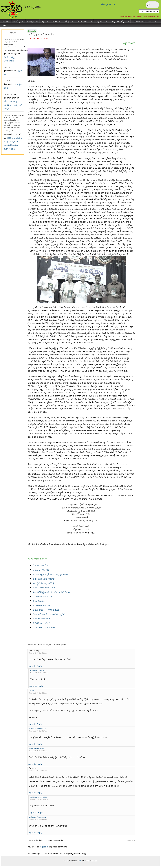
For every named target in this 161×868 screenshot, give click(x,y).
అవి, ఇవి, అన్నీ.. (119, 21)
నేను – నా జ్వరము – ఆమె (44, 588)
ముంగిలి (6, 21)
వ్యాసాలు (100, 21)
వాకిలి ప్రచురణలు (107, 4)
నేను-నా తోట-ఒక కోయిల (44, 627)
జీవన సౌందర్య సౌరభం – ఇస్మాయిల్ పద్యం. (13, 105)
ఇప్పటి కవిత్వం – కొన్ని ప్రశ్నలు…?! (48, 610)
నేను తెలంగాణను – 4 (42, 596)
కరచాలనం (32, 31)
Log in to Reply (35, 666)
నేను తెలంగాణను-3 (41, 605)
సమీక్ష (68, 21)
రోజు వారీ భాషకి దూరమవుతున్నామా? (49, 614)
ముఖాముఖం (84, 21)
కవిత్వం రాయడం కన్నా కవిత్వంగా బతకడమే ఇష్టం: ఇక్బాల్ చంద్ (13, 143)
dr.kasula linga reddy (38, 670)
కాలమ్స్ (17, 21)
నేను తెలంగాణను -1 (42, 623)
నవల (55, 21)
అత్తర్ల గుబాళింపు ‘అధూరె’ (44, 579)
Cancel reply (131, 840)
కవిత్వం (31, 21)
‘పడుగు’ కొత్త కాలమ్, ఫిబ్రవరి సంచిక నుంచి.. (52, 592)
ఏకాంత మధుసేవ (40, 565)
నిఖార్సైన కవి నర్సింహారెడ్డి (44, 583)
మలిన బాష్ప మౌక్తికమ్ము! (9, 59)
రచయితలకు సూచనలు (143, 21)
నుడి (4, 25)
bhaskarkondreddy (36, 748)
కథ (44, 21)
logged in (44, 847)
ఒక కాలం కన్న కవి (41, 570)
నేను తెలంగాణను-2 (41, 619)
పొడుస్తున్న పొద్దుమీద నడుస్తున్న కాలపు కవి (52, 574)
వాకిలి (79, 861)
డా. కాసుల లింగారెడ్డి (38, 38)
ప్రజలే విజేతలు (39, 601)
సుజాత (31, 690)
